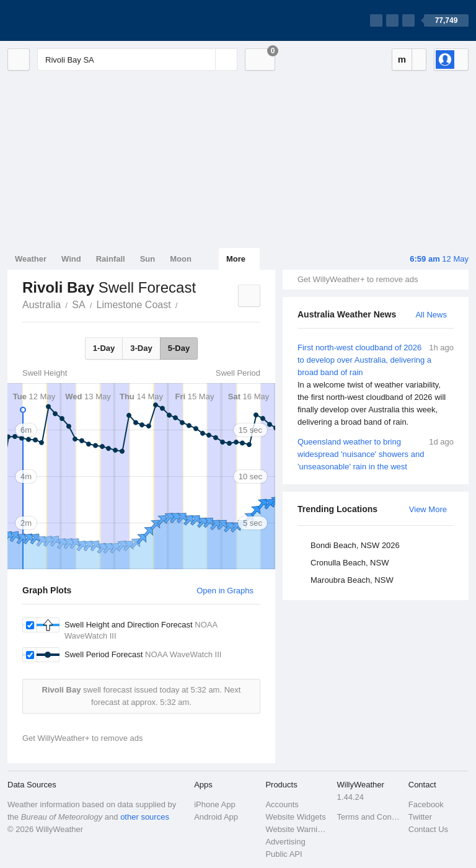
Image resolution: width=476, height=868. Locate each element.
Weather (31, 259)
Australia (42, 305)
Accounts (282, 804)
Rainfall (111, 259)
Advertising (285, 842)
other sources (145, 817)
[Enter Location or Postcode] (137, 60)
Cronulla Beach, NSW (350, 563)
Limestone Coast (134, 305)
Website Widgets (295, 817)
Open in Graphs (225, 591)
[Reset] (205, 60)
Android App (216, 817)
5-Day (179, 348)
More (236, 259)
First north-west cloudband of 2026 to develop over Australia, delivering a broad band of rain (376, 385)
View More (428, 509)
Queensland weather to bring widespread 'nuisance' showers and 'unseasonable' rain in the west (376, 454)
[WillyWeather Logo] (66, 20)
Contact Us (428, 829)
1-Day (104, 348)
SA (78, 305)
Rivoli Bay (185, 304)
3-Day (141, 348)
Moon (181, 259)
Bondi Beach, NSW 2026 (355, 545)
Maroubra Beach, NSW (352, 580)
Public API (284, 854)
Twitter (420, 817)
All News (431, 315)
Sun (148, 259)
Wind (71, 259)
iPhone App (215, 804)
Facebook (426, 804)
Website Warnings (297, 829)
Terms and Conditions (369, 817)
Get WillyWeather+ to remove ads (358, 279)
